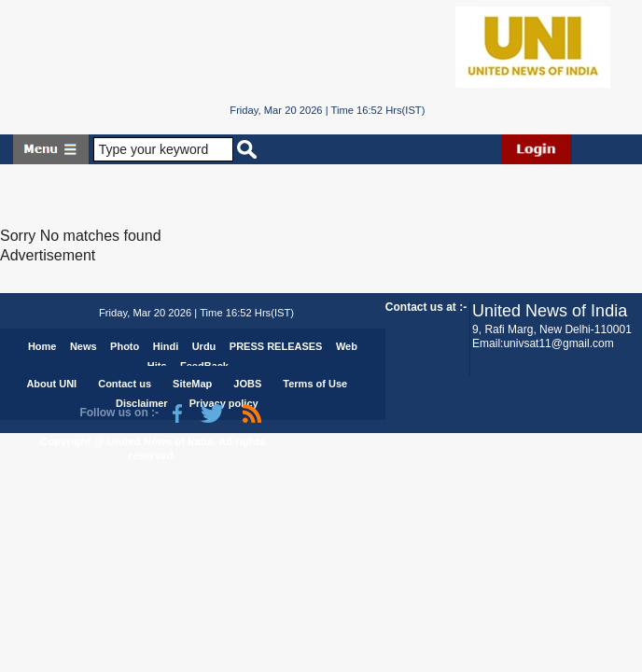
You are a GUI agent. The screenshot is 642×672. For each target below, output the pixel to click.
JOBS (247, 384)
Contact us (125, 384)
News (84, 346)
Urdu (204, 346)
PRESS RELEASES (276, 346)
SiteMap (192, 384)
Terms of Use (315, 384)
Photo (125, 346)
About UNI (51, 384)
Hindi (166, 346)
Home (42, 346)
